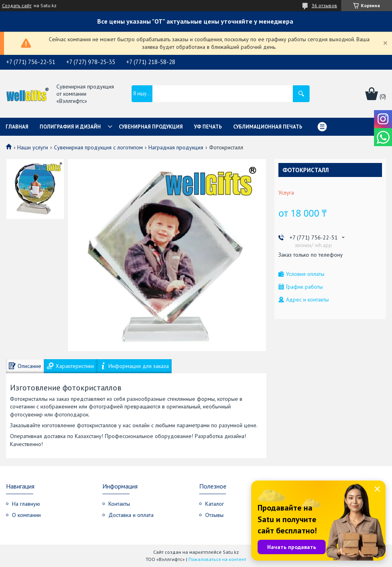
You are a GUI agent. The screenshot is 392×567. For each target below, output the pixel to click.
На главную (26, 504)
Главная (17, 127)
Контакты (119, 504)
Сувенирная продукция (151, 127)
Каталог (215, 504)
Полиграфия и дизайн (70, 127)
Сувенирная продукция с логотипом (98, 147)
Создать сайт (17, 6)
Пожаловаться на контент (217, 559)
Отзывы (214, 515)
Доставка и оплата (131, 515)
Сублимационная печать (268, 127)
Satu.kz (231, 552)
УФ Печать (208, 127)
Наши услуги (33, 147)
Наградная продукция (176, 147)
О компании (26, 515)
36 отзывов (324, 5)
